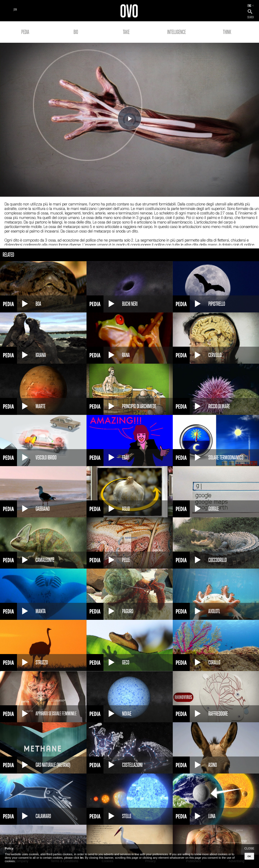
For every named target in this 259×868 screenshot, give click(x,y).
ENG (249, 6)
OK (249, 856)
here (82, 858)
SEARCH (251, 17)
